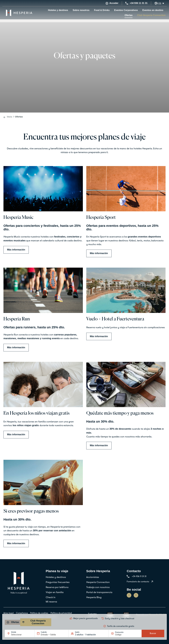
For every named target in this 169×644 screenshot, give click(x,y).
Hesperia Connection (98, 582)
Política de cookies (39, 613)
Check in (51, 597)
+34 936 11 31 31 (139, 3)
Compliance (22, 613)
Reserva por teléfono (57, 587)
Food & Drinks (102, 10)
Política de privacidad (61, 613)
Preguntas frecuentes (58, 582)
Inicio (10, 117)
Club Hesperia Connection (151, 15)
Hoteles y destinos (58, 10)
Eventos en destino (153, 10)
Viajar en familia (55, 592)
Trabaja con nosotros (98, 587)
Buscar (153, 633)
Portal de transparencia (99, 592)
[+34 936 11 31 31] (127, 3)
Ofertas (129, 15)
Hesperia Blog (94, 597)
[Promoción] (122, 635)
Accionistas (93, 577)
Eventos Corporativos (126, 10)
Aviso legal (9, 613)
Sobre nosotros (81, 10)
